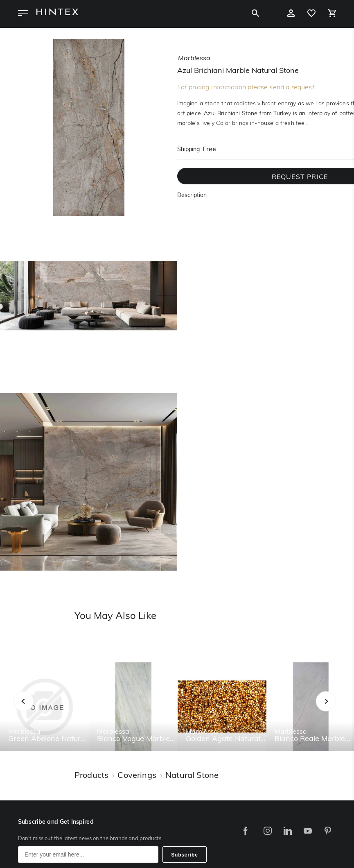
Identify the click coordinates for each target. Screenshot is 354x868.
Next (342, 710)
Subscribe (185, 855)
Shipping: (189, 150)
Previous (34, 710)
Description (192, 196)
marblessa (194, 59)
